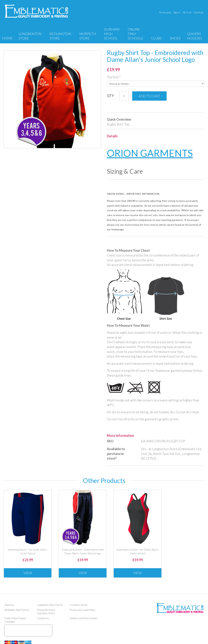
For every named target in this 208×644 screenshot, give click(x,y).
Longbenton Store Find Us (50, 605)
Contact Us (43, 618)
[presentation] (28, 630)
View (28, 573)
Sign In (177, 12)
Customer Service (79, 605)
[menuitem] (31, 37)
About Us (9, 605)
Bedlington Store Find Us (17, 610)
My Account (165, 12)
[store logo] (36, 11)
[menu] (104, 35)
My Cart (187, 12)
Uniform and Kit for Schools (84, 618)
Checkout (198, 12)
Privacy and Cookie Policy (83, 610)
